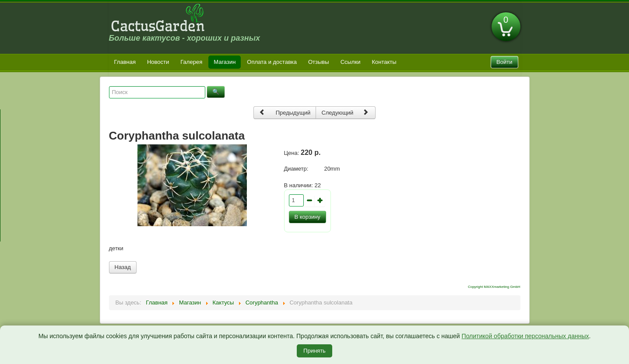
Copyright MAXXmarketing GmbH (494, 287)
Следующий (345, 112)
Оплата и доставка (272, 62)
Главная (125, 62)
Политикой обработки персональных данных (525, 336)
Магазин (225, 62)
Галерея (191, 62)
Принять (314, 351)
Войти (504, 62)
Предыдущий (285, 112)
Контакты (384, 62)
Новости (158, 62)
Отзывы (319, 62)
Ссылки (351, 62)
